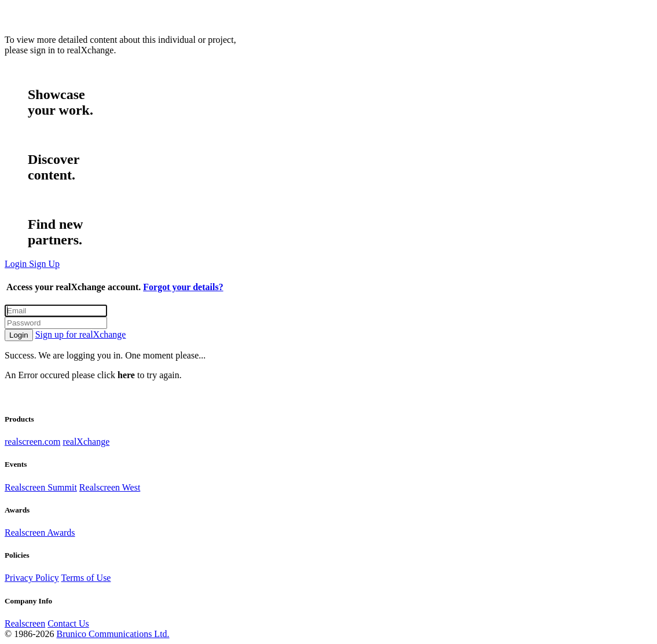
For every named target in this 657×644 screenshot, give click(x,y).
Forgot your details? (183, 287)
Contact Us (68, 623)
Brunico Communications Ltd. (113, 634)
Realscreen (25, 623)
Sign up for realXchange (81, 334)
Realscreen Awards (40, 533)
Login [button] (17, 264)
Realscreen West (110, 487)
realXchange (86, 442)
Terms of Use (86, 578)
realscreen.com (32, 442)
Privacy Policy (32, 578)
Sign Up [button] (44, 264)
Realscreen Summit (41, 487)
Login (19, 335)
